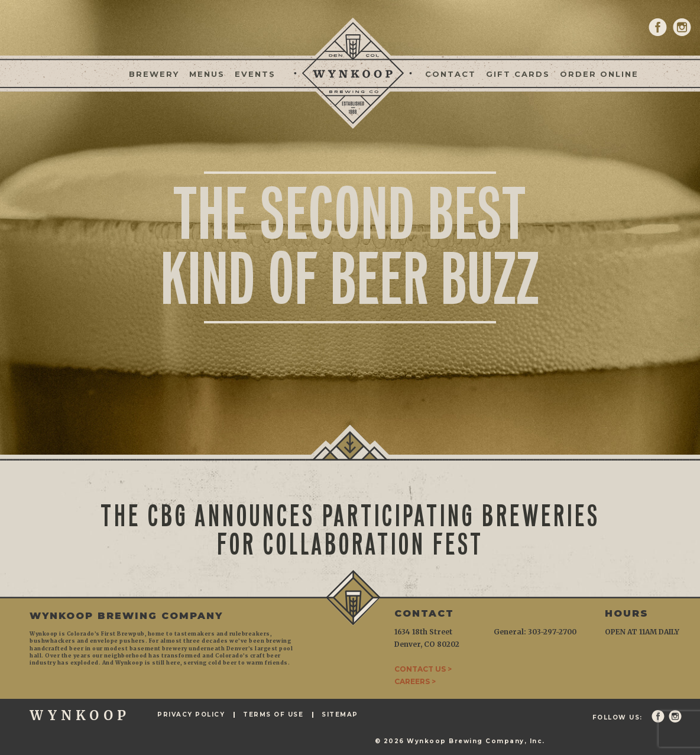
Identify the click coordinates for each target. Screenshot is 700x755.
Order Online (599, 74)
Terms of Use (273, 715)
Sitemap (340, 715)
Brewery (154, 74)
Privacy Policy (191, 715)
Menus (207, 74)
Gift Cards (518, 74)
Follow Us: (618, 718)
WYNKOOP (80, 715)
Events (255, 74)
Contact (451, 74)
